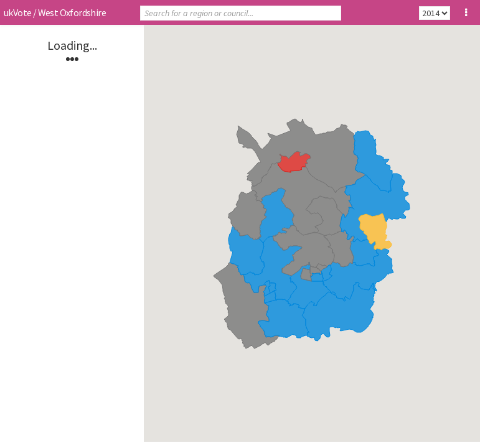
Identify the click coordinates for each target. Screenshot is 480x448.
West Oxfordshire (72, 12)
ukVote (17, 12)
